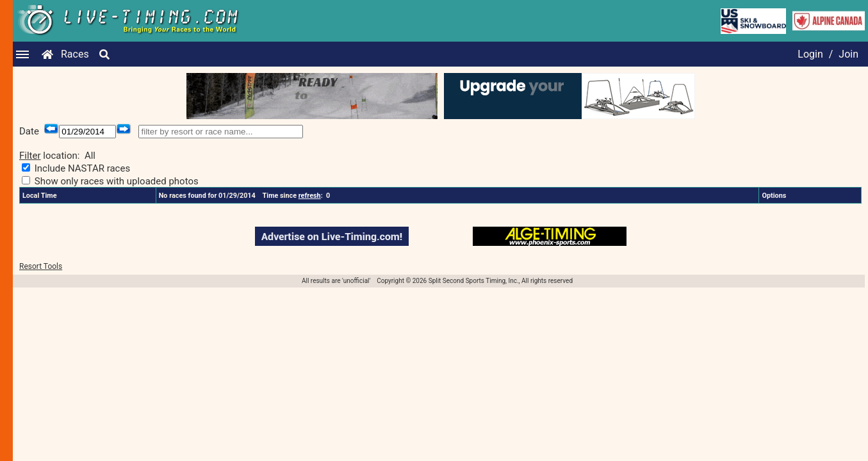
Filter (30, 156)
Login (810, 54)
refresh (310, 196)
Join (848, 54)
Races (75, 54)
